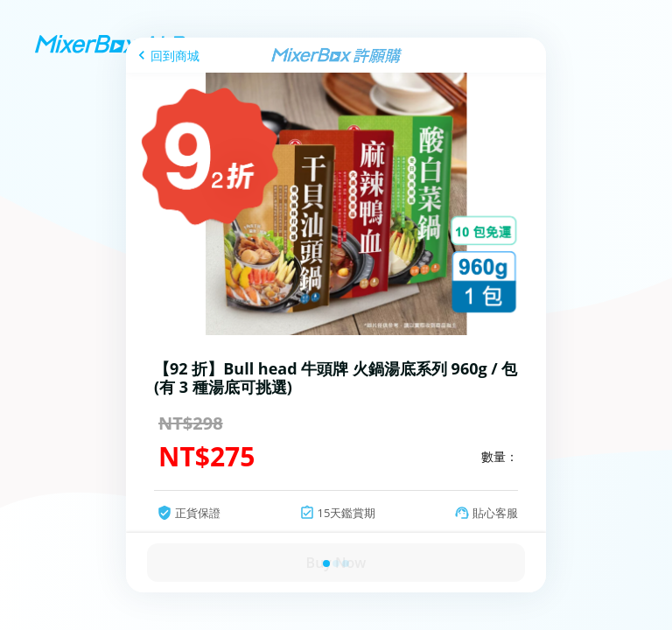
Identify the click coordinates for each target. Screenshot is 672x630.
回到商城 (175, 56)
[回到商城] (166, 56)
